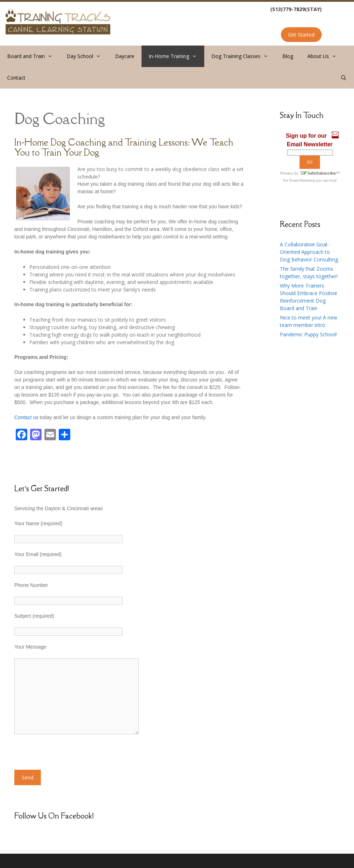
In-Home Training (176, 56)
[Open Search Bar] (344, 78)
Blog (288, 56)
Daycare (125, 56)
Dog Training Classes (243, 56)
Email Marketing (302, 181)
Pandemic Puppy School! (308, 334)
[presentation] (69, 756)
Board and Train (33, 56)
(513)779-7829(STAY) (296, 9)
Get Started (301, 35)
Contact (16, 78)
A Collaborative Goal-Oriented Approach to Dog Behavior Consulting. (309, 252)
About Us (326, 56)
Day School (87, 56)
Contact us (26, 417)
